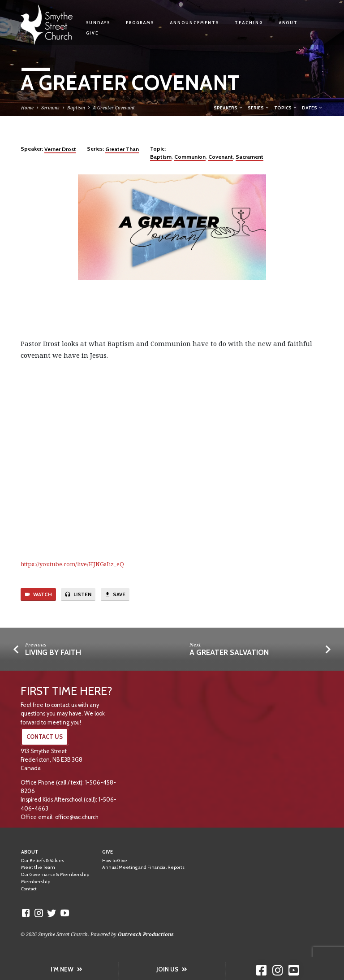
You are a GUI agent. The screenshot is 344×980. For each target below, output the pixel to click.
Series (259, 108)
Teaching (249, 23)
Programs (140, 23)
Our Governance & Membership (55, 874)
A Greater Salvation (229, 652)
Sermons (50, 108)
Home (27, 108)
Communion (190, 157)
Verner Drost (60, 149)
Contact (29, 889)
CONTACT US (45, 737)
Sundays (98, 23)
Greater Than (122, 149)
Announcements (194, 23)
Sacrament (249, 157)
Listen (78, 594)
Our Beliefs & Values (43, 861)
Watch (38, 594)
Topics (286, 108)
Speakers (228, 108)
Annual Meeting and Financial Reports (143, 867)
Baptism (76, 108)
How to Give (115, 861)
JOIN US (172, 969)
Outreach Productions (146, 934)
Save (115, 594)
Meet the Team (38, 867)
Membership (36, 882)
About (288, 23)
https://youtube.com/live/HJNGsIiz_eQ (72, 564)
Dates (312, 108)
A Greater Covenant (114, 108)
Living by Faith (53, 652)
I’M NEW (67, 969)
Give (92, 33)
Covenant (221, 157)
